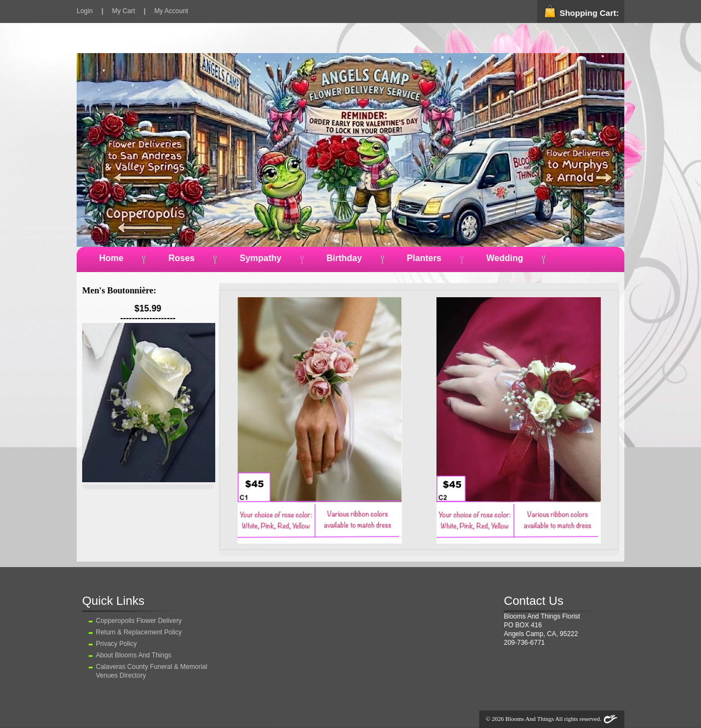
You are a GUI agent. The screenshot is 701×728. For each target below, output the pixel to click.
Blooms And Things (530, 719)
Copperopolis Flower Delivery (139, 621)
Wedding (505, 258)
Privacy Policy (116, 644)
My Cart (124, 11)
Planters (424, 258)
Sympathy (260, 258)
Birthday (344, 258)
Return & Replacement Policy (139, 632)
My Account (171, 11)
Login (85, 11)
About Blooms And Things (134, 655)
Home (111, 258)
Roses (181, 258)
